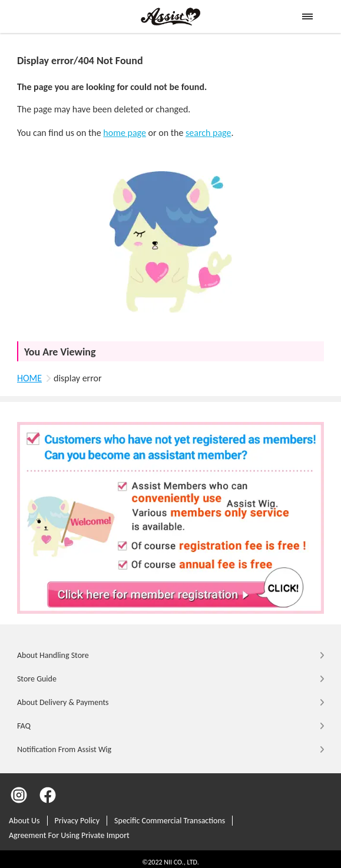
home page (125, 133)
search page (208, 133)
